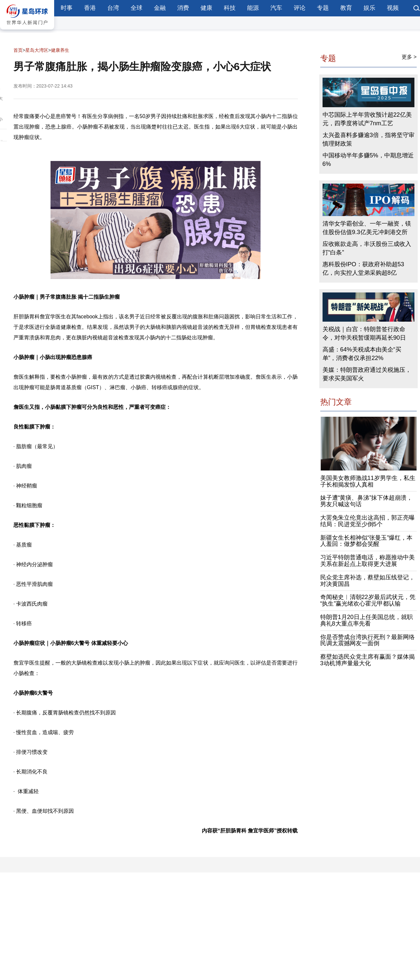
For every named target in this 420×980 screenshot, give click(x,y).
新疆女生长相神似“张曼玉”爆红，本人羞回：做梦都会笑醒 (367, 541)
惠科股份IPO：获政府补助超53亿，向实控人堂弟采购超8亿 (363, 269)
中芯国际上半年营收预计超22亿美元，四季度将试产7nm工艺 (367, 119)
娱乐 (369, 8)
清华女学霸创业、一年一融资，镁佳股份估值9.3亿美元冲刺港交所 (367, 228)
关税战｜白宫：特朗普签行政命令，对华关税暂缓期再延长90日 (364, 333)
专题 (323, 8)
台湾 (113, 8)
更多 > (409, 57)
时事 (67, 8)
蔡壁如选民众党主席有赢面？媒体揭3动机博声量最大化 (367, 660)
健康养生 (60, 50)
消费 (183, 8)
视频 (393, 8)
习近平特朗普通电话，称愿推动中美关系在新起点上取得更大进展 (367, 561)
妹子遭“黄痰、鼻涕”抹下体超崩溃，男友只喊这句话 (367, 501)
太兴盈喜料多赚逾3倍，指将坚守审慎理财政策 (368, 139)
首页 (18, 50)
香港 (90, 8)
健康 (206, 8)
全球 (136, 8)
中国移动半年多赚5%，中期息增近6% (368, 160)
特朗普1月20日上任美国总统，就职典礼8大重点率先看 (367, 620)
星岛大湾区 (37, 50)
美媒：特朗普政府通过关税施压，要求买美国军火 (367, 374)
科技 (230, 8)
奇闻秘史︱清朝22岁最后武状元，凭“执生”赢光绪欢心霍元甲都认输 (368, 600)
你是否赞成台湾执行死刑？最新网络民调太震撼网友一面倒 (367, 640)
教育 (346, 8)
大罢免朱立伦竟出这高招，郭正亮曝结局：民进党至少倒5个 (367, 521)
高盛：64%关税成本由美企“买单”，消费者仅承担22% (362, 354)
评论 (300, 8)
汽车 (276, 8)
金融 (160, 8)
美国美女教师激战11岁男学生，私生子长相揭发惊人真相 (368, 481)
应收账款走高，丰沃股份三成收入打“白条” (367, 248)
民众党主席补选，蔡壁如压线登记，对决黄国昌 (367, 581)
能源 (253, 8)
